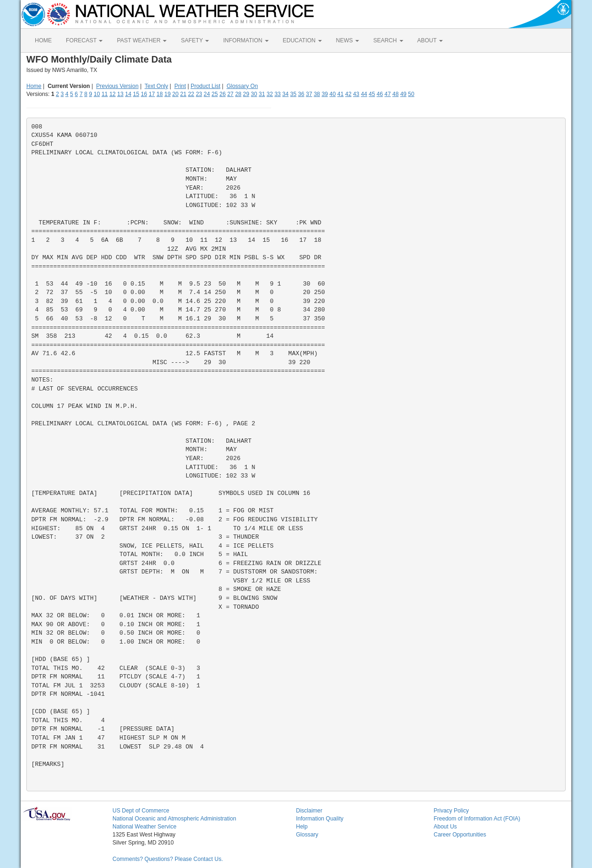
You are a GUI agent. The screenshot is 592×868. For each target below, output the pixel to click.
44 (364, 94)
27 (230, 94)
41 (340, 94)
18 (160, 94)
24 (207, 94)
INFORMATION (246, 40)
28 (238, 94)
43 (356, 94)
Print (180, 86)
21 (183, 94)
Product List (205, 86)
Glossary (307, 835)
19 (167, 94)
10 (97, 94)
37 (309, 94)
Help (302, 827)
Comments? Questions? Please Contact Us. (168, 859)
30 (254, 94)
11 (105, 94)
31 (262, 94)
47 (388, 94)
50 (411, 94)
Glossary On (242, 86)
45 (372, 94)
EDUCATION (302, 40)
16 (144, 94)
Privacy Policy (452, 811)
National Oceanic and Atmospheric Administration (174, 819)
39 (324, 94)
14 (128, 94)
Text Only (156, 86)
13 (120, 94)
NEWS (348, 40)
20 (175, 94)
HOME (43, 40)
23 (199, 94)
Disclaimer (309, 811)
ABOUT (430, 40)
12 (112, 94)
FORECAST (84, 40)
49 (403, 94)
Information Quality (320, 819)
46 (380, 94)
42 (348, 94)
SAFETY (195, 40)
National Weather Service (144, 827)
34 (285, 94)
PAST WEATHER (142, 40)
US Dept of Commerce (141, 811)
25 (215, 94)
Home (34, 86)
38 (317, 94)
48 (396, 94)
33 (277, 94)
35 (293, 94)
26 (222, 94)
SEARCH (388, 40)
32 (269, 94)
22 (191, 94)
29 (246, 94)
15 (136, 94)
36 (301, 94)
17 (152, 94)
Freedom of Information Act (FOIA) (477, 819)
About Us (445, 827)
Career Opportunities (460, 835)
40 (332, 94)
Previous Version (117, 86)
